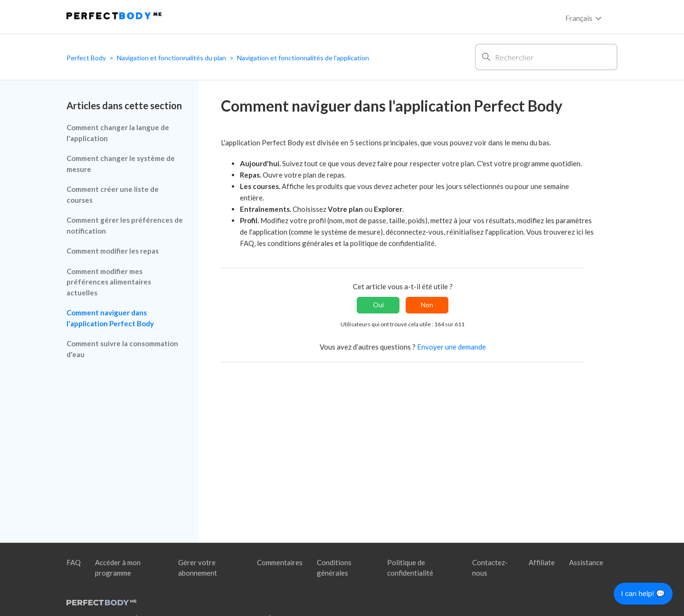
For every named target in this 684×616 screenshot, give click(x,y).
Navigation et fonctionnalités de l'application (303, 58)
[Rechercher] (546, 57)
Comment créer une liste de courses (113, 194)
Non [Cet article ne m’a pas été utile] (427, 305)
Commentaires (280, 562)
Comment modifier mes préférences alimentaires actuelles (109, 282)
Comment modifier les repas (113, 251)
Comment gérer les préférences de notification (125, 225)
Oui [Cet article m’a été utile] (378, 305)
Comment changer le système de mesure (121, 164)
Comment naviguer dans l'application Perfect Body (110, 318)
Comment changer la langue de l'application (118, 133)
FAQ (74, 562)
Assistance (586, 562)
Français (584, 19)
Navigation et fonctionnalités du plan (171, 58)
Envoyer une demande (451, 347)
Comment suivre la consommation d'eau (122, 349)
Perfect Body (86, 58)
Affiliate (542, 562)
